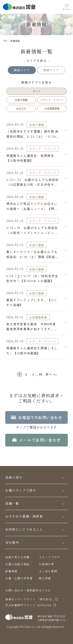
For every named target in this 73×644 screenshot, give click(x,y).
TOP (5, 41)
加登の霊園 (37, 125)
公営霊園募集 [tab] (52, 108)
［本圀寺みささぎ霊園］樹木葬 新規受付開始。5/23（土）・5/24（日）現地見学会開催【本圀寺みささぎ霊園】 (33, 134)
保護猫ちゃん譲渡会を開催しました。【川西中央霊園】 (32, 351)
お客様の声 (47, 564)
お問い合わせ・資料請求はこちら (28, 590)
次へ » (50, 374)
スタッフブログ (50, 557)
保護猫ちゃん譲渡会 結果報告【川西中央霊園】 (30, 158)
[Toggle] (63, 478)
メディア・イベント (43, 149)
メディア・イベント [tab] (52, 100)
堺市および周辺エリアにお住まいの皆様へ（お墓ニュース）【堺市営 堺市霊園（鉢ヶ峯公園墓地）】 (33, 206)
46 (41, 374)
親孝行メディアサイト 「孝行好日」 (30, 599)
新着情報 (11, 571)
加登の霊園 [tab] (21, 100)
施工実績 (45, 578)
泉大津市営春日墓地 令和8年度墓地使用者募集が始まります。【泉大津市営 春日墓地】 (31, 327)
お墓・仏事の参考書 (19, 578)
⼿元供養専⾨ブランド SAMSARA (28, 605)
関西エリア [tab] (22, 70)
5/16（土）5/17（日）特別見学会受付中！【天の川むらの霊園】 (32, 278)
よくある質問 (48, 571)
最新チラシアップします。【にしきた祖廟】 (32, 302)
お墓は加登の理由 (17, 564)
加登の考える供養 (17, 557)
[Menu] (67, 6)
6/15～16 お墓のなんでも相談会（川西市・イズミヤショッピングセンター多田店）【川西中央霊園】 (32, 230)
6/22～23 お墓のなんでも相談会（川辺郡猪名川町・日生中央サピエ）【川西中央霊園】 (33, 182)
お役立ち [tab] (21, 108)
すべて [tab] (37, 91)
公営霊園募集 (38, 317)
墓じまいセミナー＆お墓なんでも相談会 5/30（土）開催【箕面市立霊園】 (32, 254)
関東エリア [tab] (51, 70)
